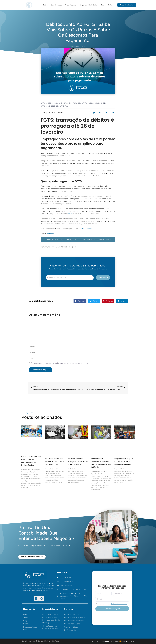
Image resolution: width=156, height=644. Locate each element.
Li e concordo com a (112, 604)
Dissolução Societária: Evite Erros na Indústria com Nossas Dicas (54, 462)
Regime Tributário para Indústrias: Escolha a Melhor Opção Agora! (124, 462)
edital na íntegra (86, 229)
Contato (110, 5)
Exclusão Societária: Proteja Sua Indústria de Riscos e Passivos (78, 462)
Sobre (45, 5)
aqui (70, 214)
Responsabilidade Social (88, 5)
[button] (94, 113)
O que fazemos (71, 5)
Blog (102, 5)
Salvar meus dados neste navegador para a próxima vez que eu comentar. (60, 363)
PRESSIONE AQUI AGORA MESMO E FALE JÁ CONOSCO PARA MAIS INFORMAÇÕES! (78, 240)
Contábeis (50, 234)
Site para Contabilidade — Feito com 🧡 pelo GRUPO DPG (113, 641)
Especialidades (56, 5)
